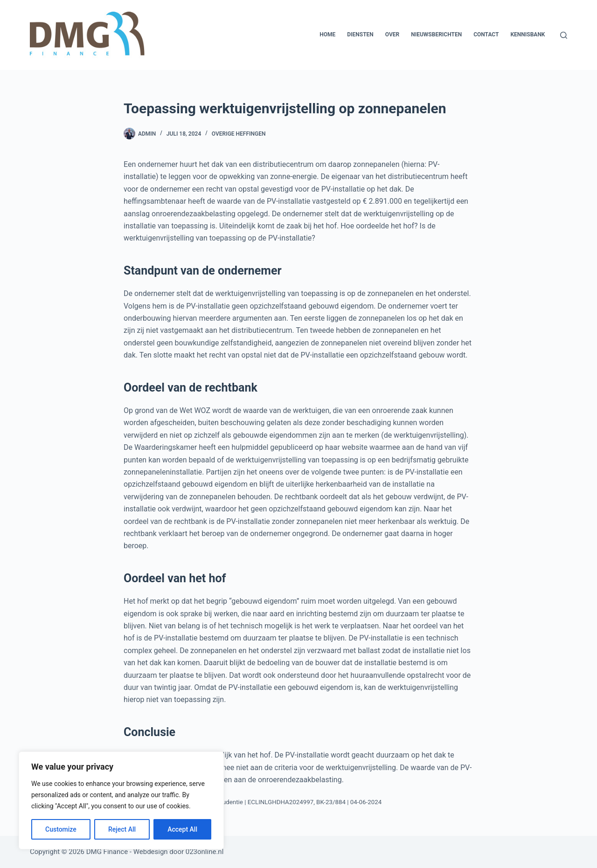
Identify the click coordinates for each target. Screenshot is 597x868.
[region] (121, 800)
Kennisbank (528, 34)
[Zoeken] (564, 35)
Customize (61, 829)
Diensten (360, 34)
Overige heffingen (239, 134)
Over (392, 34)
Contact (486, 34)
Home (327, 34)
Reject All (122, 829)
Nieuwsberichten (436, 34)
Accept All (182, 829)
